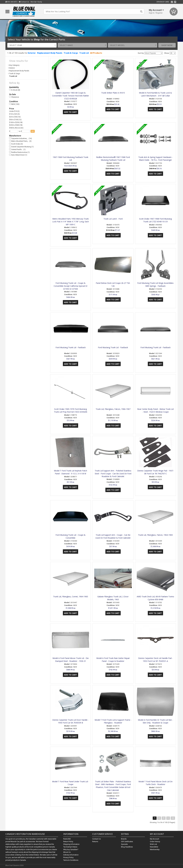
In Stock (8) (15, 90)
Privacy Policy (68, 857)
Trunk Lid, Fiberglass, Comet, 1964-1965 (71, 597)
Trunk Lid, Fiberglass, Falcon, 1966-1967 (113, 409)
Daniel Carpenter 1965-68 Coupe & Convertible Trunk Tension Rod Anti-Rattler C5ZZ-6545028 (71, 96)
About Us (67, 852)
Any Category (14, 65)
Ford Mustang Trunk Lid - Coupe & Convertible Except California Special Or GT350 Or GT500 (71, 286)
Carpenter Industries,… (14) (20, 138)
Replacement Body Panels (50, 53)
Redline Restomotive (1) (19, 152)
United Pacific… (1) (17, 149)
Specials (124, 844)
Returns (95, 842)
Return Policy (68, 842)
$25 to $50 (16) (15, 117)
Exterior (32, 53)
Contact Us (24, 2)
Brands (124, 839)
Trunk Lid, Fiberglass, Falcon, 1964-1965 (155, 535)
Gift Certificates (127, 842)
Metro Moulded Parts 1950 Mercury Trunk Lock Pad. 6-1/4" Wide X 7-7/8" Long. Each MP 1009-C (71, 222)
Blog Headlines (127, 847)
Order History (155, 842)
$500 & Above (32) (16, 128)
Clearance (14, 97)
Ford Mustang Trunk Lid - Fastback (71, 347)
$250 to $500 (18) (16, 125)
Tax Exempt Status (70, 847)
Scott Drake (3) (16, 144)
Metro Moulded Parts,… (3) (20, 141)
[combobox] (32, 45)
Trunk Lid (84, 53)
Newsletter (154, 847)
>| (173, 818)
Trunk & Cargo (71, 53)
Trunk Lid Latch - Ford (113, 219)
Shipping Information (71, 844)
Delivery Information (71, 855)
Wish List (153, 844)
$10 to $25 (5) (14, 114)
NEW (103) (14, 104)
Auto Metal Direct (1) (18, 155)
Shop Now (167, 45)
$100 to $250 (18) (16, 122)
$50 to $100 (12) (15, 120)
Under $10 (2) (14, 111)
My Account (154, 839)
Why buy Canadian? (71, 849)
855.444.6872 (11, 2)
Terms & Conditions (71, 860)
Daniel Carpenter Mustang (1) (21, 147)
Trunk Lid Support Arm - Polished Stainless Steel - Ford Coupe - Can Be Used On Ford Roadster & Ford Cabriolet (113, 474)
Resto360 (67, 839)
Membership (155, 849)
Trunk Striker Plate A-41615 (113, 93)
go (33, 131)
